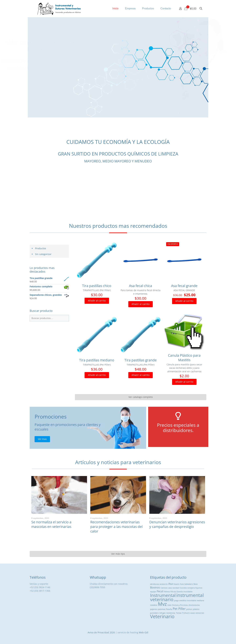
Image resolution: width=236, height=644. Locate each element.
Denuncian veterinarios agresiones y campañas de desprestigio (177, 524)
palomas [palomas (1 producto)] (162, 609)
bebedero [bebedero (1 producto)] (189, 584)
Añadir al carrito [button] (97, 301)
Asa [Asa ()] (171, 584)
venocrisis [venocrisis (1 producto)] (200, 613)
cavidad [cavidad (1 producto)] (176, 588)
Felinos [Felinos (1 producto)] (167, 592)
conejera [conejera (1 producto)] (191, 588)
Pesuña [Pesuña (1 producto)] (169, 609)
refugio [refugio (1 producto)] (162, 613)
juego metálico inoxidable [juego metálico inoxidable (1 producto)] (185, 600)
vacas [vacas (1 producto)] (193, 613)
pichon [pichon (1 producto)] (189, 609)
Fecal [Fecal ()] (160, 591)
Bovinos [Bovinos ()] (155, 588)
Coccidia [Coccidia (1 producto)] (183, 588)
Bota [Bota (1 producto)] (196, 584)
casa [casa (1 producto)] (170, 588)
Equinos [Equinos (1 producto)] (199, 588)
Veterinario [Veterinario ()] (162, 616)
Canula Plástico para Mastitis (184, 358)
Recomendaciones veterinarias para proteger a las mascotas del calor (116, 527)
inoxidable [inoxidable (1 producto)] (188, 592)
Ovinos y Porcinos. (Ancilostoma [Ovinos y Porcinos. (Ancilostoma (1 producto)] (186, 605)
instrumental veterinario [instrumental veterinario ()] (177, 597)
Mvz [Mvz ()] (162, 604)
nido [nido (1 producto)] (169, 605)
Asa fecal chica (141, 286)
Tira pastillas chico (97, 286)
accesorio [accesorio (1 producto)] (164, 584)
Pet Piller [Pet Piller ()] (179, 609)
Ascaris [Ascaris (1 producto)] (176, 584)
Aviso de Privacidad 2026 (101, 632)
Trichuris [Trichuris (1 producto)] (186, 613)
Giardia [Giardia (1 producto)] (180, 592)
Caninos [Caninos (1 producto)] (164, 588)
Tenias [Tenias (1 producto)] (179, 613)
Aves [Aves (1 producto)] (182, 584)
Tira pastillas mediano (97, 360)
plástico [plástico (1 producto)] (196, 609)
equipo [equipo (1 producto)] (153, 592)
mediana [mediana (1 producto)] (200, 600)
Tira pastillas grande (141, 360)
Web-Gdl (144, 632)
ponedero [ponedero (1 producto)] (154, 613)
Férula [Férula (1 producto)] (173, 592)
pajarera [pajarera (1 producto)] (154, 609)
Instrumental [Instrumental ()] (163, 595)
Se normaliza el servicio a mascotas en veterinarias (51, 524)
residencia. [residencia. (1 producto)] (171, 613)
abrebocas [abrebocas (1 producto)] (155, 584)
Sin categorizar (43, 254)
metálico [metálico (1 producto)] (154, 605)
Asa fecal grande (184, 286)
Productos (41, 248)
